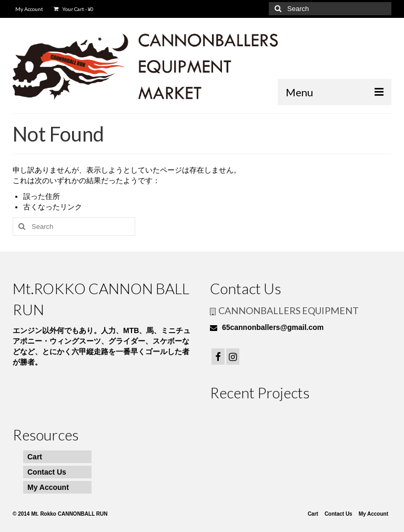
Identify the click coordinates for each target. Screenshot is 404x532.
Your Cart (74, 9)
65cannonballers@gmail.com (267, 327)
